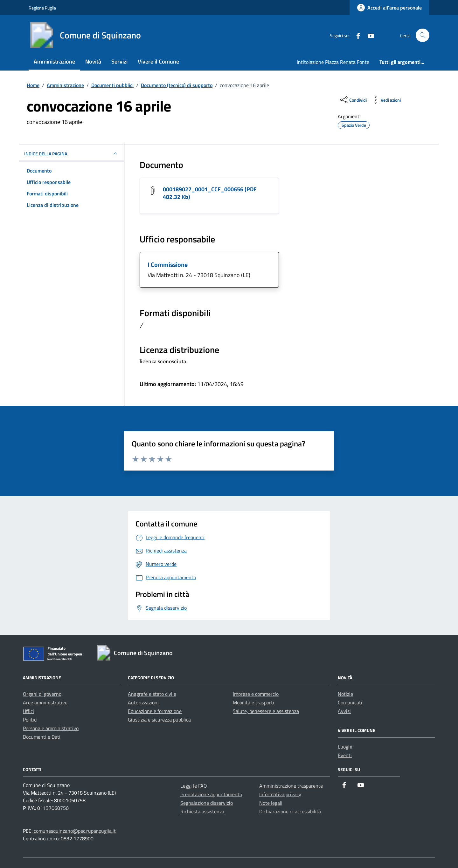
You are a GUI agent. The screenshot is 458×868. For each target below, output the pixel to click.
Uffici (28, 711)
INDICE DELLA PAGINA (72, 153)
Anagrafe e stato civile (152, 694)
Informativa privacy (280, 794)
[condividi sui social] (353, 100)
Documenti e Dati (42, 737)
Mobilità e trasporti (253, 702)
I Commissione (168, 264)
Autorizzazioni (143, 702)
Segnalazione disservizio (207, 803)
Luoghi (345, 747)
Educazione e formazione (155, 711)
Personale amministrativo (51, 728)
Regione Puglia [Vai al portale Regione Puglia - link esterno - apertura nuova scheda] (42, 8)
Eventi (345, 755)
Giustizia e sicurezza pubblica (159, 720)
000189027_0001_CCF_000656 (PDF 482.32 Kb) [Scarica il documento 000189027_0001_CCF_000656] (210, 193)
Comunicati (350, 702)
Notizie (345, 694)
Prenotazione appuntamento (211, 794)
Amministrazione (54, 61)
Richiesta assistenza (202, 811)
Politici (30, 720)
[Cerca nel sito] (423, 35)
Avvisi (344, 711)
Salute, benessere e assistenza (266, 711)
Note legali (271, 803)
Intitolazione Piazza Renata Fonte (333, 62)
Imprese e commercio (256, 694)
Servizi (119, 61)
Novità (93, 61)
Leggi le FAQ (194, 786)
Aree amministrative (45, 702)
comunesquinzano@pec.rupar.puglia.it (75, 831)
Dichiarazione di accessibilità (290, 811)
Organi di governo (42, 694)
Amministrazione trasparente (291, 786)
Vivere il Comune (158, 61)
